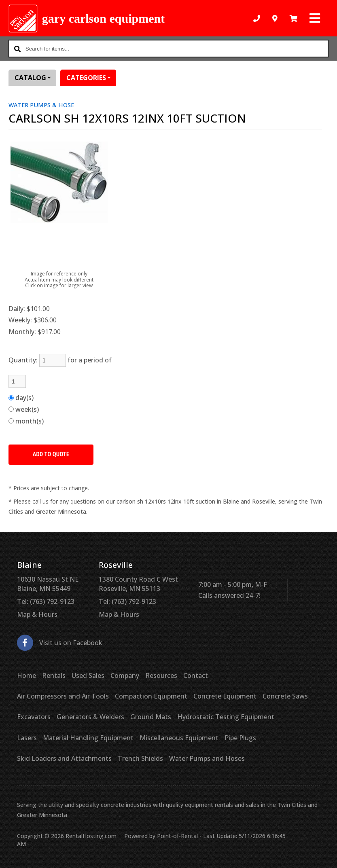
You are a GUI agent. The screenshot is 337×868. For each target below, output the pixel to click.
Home (26, 675)
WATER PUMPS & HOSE (41, 105)
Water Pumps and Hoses (207, 758)
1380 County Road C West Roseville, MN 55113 (138, 584)
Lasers (27, 738)
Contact (196, 675)
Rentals (54, 675)
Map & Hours (37, 614)
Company (125, 675)
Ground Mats (151, 717)
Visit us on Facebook (60, 643)
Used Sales (88, 675)
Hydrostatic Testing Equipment (226, 717)
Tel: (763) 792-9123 (46, 601)
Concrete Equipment (225, 696)
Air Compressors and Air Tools (63, 696)
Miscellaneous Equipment (179, 738)
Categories (91, 78)
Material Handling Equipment (88, 738)
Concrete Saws (285, 696)
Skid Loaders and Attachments (64, 758)
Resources (161, 675)
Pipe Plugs (240, 738)
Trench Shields (140, 758)
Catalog (35, 78)
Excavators (34, 717)
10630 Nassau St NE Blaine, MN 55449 (48, 584)
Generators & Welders (90, 717)
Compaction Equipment (151, 696)
